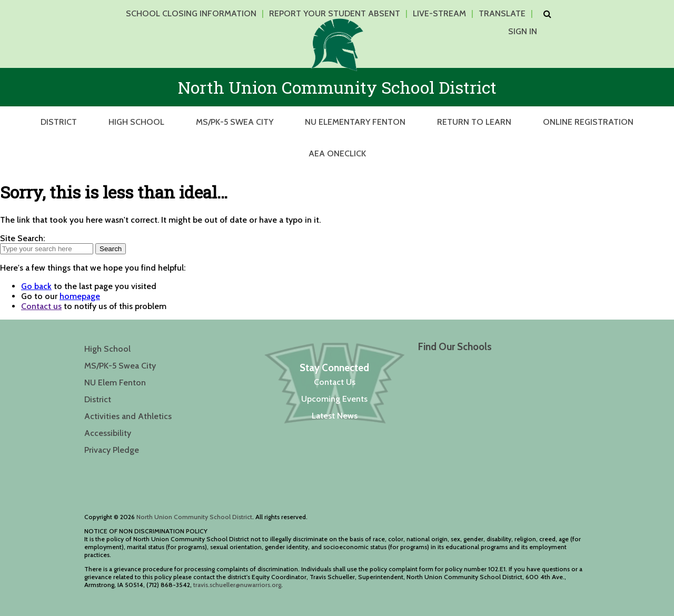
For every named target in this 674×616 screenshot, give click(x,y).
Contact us (41, 306)
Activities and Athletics (128, 416)
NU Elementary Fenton (355, 122)
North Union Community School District (194, 517)
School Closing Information (191, 13)
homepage (80, 296)
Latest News (335, 416)
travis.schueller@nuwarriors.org (237, 585)
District (59, 122)
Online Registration (588, 122)
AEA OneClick (337, 153)
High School (136, 122)
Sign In (523, 31)
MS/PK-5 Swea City (235, 122)
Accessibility (108, 433)
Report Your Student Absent (335, 13)
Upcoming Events (334, 399)
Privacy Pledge (112, 450)
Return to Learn (474, 122)
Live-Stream (439, 13)
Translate (502, 13)
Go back (36, 286)
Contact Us (335, 382)
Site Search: (22, 238)
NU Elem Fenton (115, 382)
